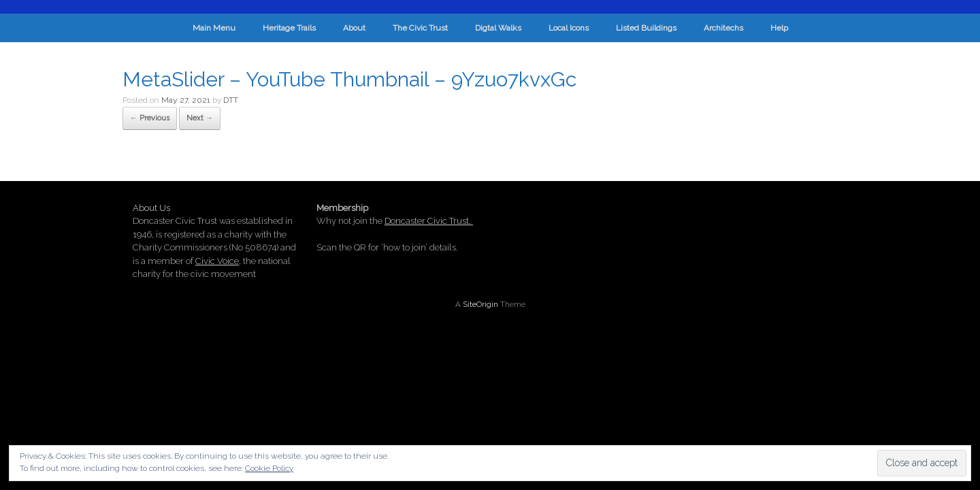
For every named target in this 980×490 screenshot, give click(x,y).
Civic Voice (217, 261)
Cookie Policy (269, 468)
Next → (200, 118)
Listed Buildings (646, 28)
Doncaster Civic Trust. (429, 221)
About (354, 28)
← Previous (150, 118)
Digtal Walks (498, 28)
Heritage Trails (289, 28)
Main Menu (214, 28)
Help (779, 28)
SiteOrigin (480, 304)
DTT (231, 100)
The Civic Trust (420, 28)
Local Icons (569, 28)
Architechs (723, 28)
